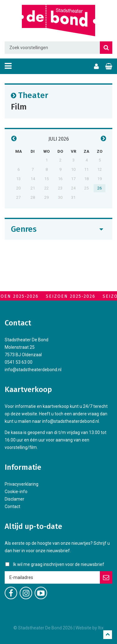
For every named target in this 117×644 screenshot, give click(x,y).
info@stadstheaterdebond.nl (33, 370)
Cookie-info (16, 492)
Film (19, 107)
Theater (33, 95)
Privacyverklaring (22, 484)
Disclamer (15, 499)
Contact (12, 506)
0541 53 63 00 (19, 362)
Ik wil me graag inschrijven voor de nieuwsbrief (59, 564)
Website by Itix (90, 628)
